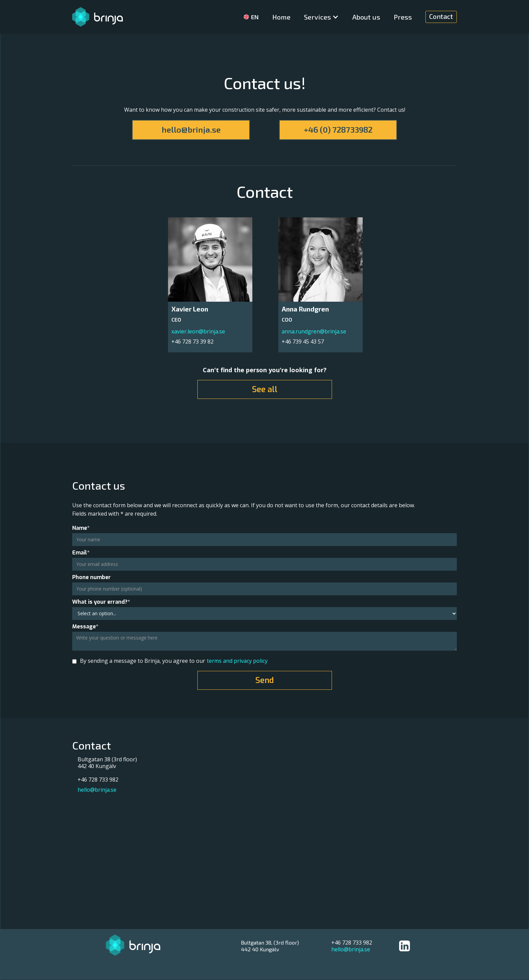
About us (366, 17)
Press (403, 17)
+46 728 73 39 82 (192, 341)
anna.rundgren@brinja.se (314, 331)
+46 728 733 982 (352, 943)
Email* (81, 553)
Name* (81, 528)
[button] (321, 17)
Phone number (91, 577)
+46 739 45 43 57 (303, 341)
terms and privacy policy (237, 661)
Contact (441, 16)
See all (265, 389)
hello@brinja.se (191, 129)
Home (281, 17)
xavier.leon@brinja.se (198, 331)
